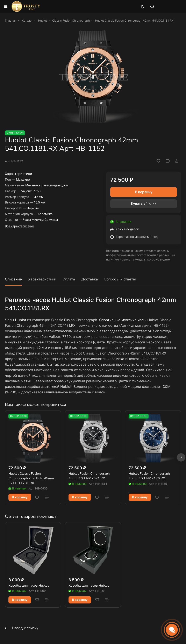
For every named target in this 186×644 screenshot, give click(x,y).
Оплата (69, 279)
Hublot (21, 320)
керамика (116, 359)
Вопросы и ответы (120, 279)
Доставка (90, 279)
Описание (13, 279)
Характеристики (42, 279)
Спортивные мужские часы (123, 320)
